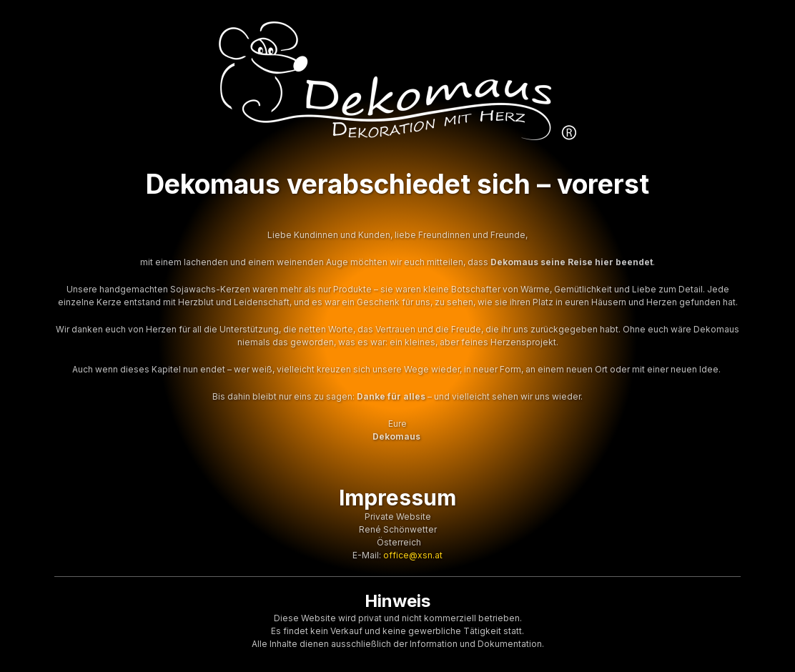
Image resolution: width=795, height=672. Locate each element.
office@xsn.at (413, 555)
